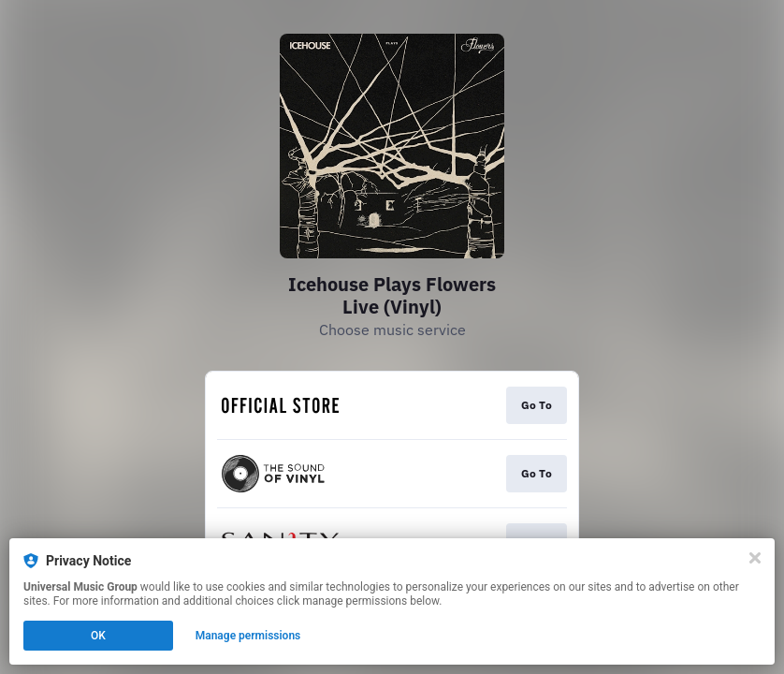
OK (98, 636)
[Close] (755, 558)
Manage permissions (248, 636)
